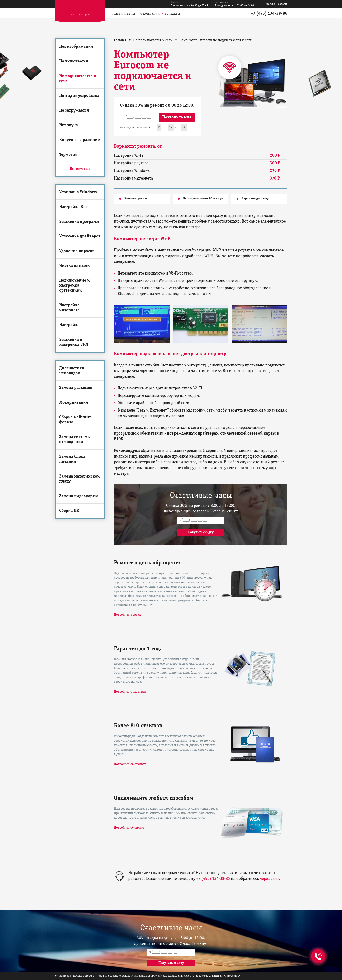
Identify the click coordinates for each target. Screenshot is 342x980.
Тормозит (68, 155)
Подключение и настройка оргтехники (74, 286)
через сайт (269, 879)
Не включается (74, 61)
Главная (120, 40)
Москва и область (277, 4)
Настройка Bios (74, 207)
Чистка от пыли (74, 266)
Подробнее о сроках (128, 615)
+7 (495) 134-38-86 (269, 14)
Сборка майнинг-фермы (76, 420)
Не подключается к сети (78, 79)
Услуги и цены (123, 14)
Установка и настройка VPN (74, 342)
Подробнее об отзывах (130, 764)
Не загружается (74, 111)
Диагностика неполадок (72, 371)
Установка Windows (78, 192)
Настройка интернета (69, 308)
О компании (150, 14)
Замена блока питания (72, 459)
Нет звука (69, 125)
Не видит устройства (79, 96)
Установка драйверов (80, 236)
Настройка (69, 325)
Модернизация (74, 403)
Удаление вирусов (77, 251)
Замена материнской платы (79, 479)
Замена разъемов (76, 388)
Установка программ (79, 222)
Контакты (173, 14)
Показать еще (80, 169)
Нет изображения (76, 47)
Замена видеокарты (78, 496)
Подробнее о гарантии (130, 692)
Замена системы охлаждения (75, 440)
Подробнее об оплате (129, 828)
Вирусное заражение (79, 140)
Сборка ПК (69, 511)
